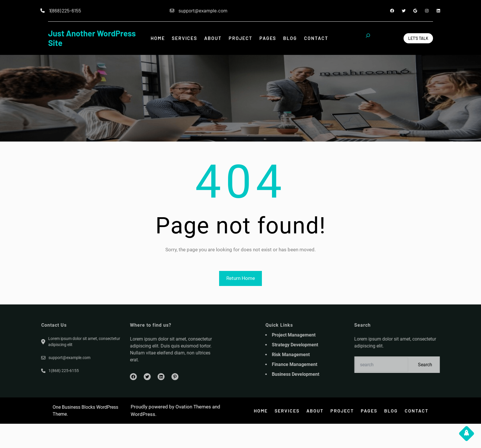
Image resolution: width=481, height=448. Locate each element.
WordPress (143, 414)
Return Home (241, 278)
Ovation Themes (193, 407)
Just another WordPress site (92, 38)
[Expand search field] (368, 38)
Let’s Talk (418, 38)
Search (446, 365)
